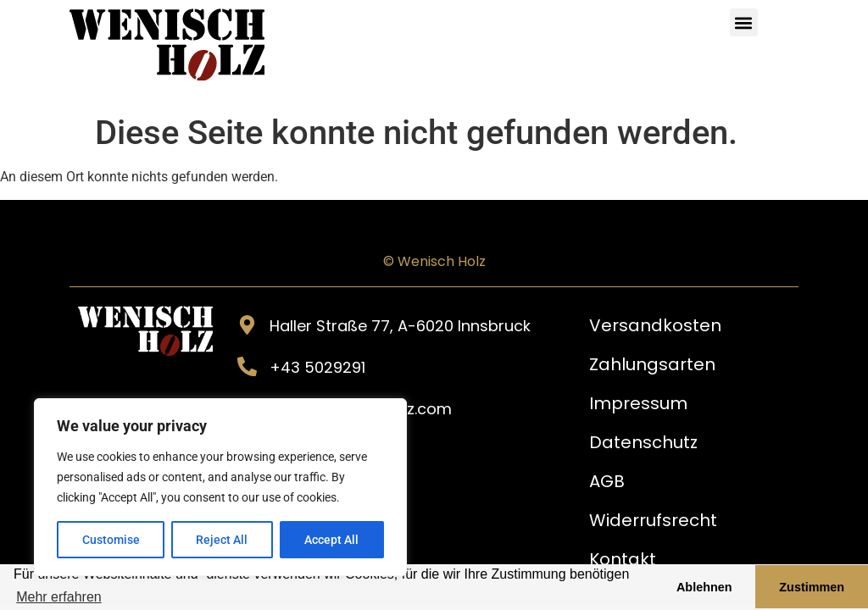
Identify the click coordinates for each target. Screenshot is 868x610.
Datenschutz (643, 442)
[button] (744, 22)
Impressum (638, 403)
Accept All (332, 540)
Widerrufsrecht (653, 520)
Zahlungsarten (652, 364)
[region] (220, 487)
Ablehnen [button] (704, 587)
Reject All (223, 540)
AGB (607, 481)
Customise (111, 540)
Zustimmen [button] (812, 587)
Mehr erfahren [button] (59, 597)
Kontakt (623, 559)
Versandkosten (655, 325)
